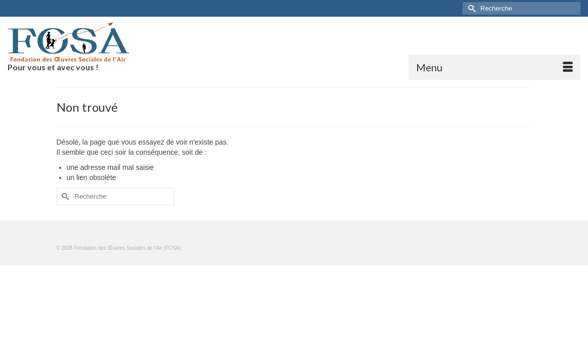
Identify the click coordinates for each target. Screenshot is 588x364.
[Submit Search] (470, 8)
